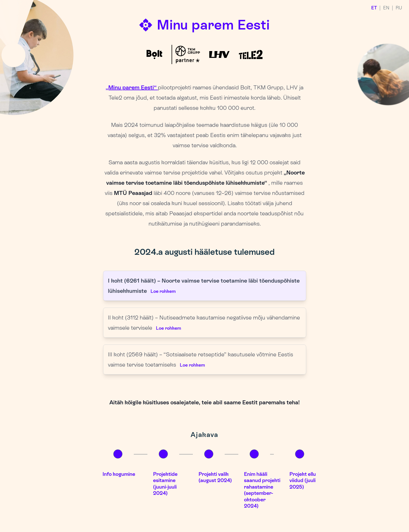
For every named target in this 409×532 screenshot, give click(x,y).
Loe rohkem (163, 291)
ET (374, 8)
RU (399, 8)
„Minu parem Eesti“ (132, 87)
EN (386, 8)
